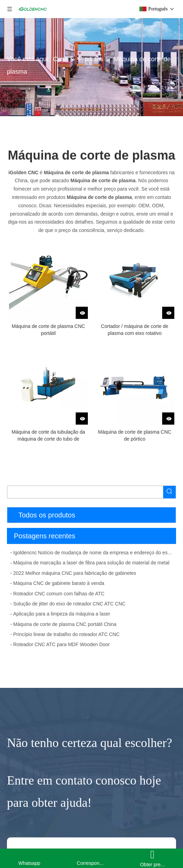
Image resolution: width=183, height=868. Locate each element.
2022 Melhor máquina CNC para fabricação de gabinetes (75, 573)
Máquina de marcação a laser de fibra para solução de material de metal (91, 563)
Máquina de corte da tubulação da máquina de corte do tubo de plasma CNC (48, 436)
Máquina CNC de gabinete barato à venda (59, 583)
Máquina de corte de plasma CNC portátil (48, 330)
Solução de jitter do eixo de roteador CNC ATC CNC (69, 604)
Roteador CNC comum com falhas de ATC (59, 594)
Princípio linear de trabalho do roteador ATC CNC (66, 634)
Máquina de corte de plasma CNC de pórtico (135, 435)
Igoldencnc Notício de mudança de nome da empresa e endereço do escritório (93, 553)
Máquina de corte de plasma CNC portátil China (65, 624)
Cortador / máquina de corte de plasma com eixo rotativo (135, 330)
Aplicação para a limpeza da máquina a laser (62, 614)
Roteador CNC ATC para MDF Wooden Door (61, 644)
